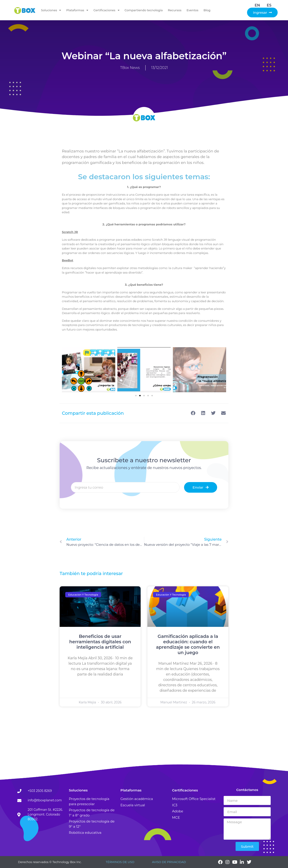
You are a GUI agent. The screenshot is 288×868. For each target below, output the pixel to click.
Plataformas (77, 10)
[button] (136, 396)
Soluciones (51, 10)
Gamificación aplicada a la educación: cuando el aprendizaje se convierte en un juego (188, 644)
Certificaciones (106, 10)
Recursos (175, 10)
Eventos (192, 10)
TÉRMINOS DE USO (120, 862)
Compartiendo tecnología (144, 10)
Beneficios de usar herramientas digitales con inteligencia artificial (100, 642)
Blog (207, 10)
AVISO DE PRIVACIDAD (169, 862)
